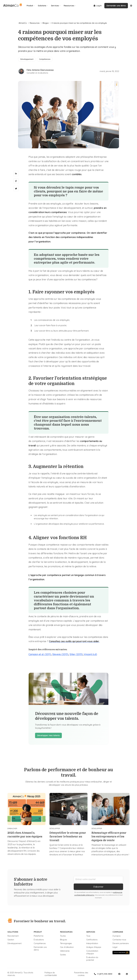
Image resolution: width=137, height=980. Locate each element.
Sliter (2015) (76, 654)
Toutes (63, 936)
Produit (31, 6)
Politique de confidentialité (51, 974)
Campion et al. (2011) (40, 654)
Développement (14, 943)
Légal (115, 947)
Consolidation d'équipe (92, 952)
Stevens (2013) (60, 654)
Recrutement (13, 936)
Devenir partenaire (121, 943)
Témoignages (66, 943)
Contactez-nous (119, 940)
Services (56, 6)
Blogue (47, 23)
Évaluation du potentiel (92, 959)
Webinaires (65, 951)
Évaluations (39, 940)
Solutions (43, 6)
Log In (98, 6)
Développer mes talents (48, 735)
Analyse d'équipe (94, 947)
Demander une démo (116, 6)
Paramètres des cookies (81, 974)
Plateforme (39, 936)
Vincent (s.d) (90, 654)
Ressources (70, 6)
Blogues (64, 940)
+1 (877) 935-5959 (103, 974)
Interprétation (92, 943)
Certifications (92, 940)
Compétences (40, 943)
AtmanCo (24, 23)
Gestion (11, 940)
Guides (63, 955)
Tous (88, 936)
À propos (117, 936)
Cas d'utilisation (67, 947)
